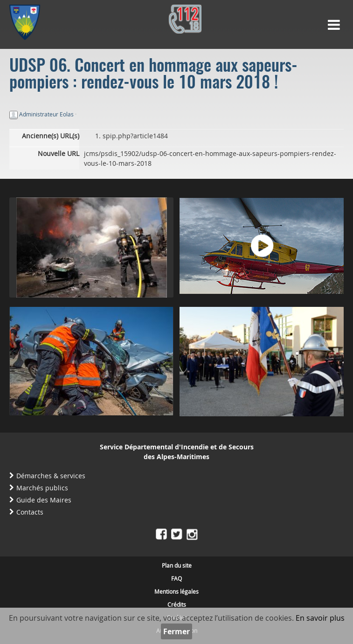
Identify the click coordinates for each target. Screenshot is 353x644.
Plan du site (177, 565)
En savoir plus (320, 618)
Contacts (30, 512)
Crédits (177, 604)
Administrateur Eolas (46, 114)
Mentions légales (176, 591)
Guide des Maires (44, 500)
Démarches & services (51, 476)
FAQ (176, 578)
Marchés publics (42, 488)
